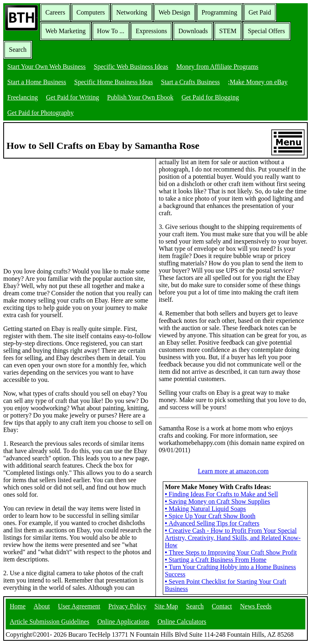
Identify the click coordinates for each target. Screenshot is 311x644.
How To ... (111, 31)
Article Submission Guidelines (49, 622)
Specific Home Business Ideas (113, 82)
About (42, 606)
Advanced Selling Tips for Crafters (212, 523)
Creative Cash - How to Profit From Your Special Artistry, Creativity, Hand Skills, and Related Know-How (233, 538)
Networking (132, 12)
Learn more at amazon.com (233, 471)
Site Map (166, 606)
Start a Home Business (37, 82)
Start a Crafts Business (191, 82)
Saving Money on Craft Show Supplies (217, 501)
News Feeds (256, 606)
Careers (55, 12)
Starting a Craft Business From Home (216, 560)
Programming (219, 12)
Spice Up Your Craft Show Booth (210, 516)
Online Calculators (182, 622)
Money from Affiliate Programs (217, 67)
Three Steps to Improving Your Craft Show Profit (231, 552)
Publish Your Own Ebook (141, 97)
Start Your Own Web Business (47, 67)
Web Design (175, 12)
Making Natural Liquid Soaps (205, 509)
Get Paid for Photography (40, 113)
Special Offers (266, 31)
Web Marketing (66, 31)
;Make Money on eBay (258, 82)
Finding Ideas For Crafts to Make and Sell (221, 494)
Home (18, 606)
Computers (91, 12)
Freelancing (23, 97)
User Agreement (79, 606)
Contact (222, 606)
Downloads (193, 31)
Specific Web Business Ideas (131, 67)
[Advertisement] (64, 209)
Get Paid (260, 12)
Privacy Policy (128, 606)
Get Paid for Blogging (210, 97)
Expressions (151, 31)
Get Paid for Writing (73, 97)
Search (18, 50)
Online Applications (123, 622)
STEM (228, 31)
